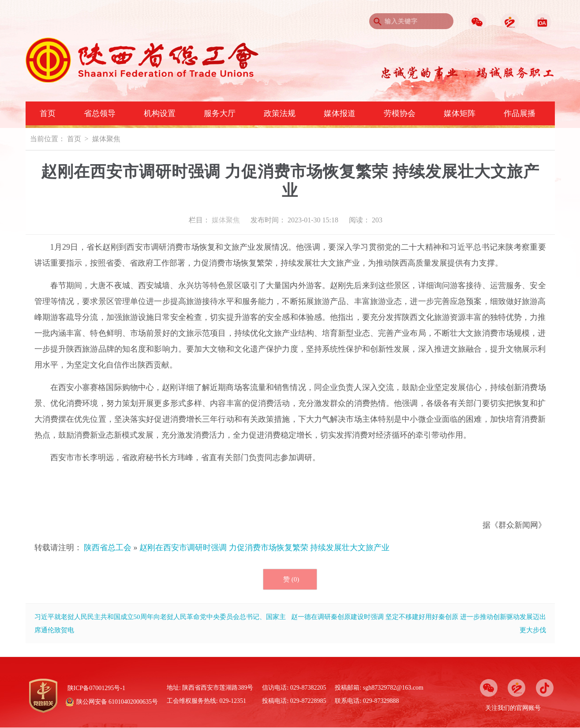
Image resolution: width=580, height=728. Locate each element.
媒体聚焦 (106, 139)
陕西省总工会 (108, 548)
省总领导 (100, 113)
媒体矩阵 (460, 113)
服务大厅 (220, 113)
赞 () (291, 579)
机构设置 (160, 113)
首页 (48, 113)
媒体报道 (340, 113)
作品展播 (520, 113)
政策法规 (280, 113)
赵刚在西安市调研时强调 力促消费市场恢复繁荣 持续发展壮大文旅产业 (264, 548)
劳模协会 (400, 113)
